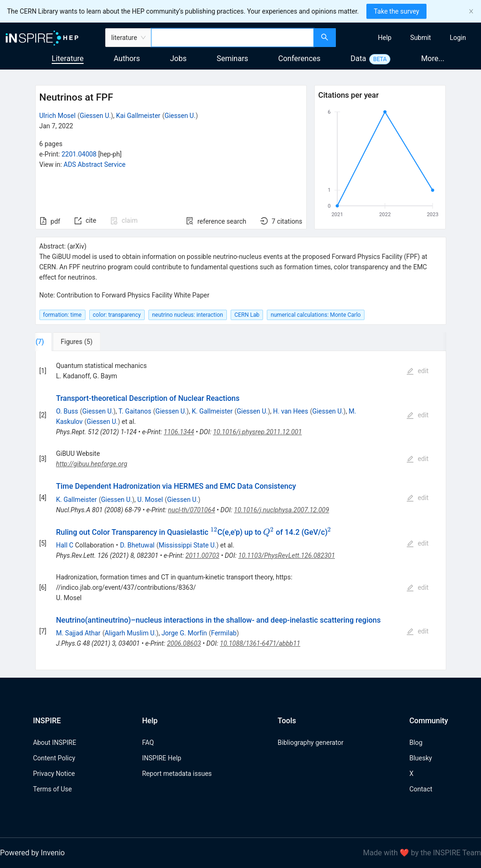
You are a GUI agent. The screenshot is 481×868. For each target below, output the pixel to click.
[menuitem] (385, 38)
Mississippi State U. (188, 545)
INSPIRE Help (161, 758)
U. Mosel (150, 500)
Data (358, 59)
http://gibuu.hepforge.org (92, 464)
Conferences (299, 59)
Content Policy (54, 758)
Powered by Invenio (32, 853)
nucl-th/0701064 (192, 510)
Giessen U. (95, 116)
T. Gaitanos (135, 411)
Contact (421, 789)
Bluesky (420, 758)
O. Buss (67, 411)
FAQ (148, 743)
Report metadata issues (177, 774)
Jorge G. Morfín (184, 633)
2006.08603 (184, 643)
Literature (68, 59)
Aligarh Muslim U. (131, 633)
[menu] (410, 38)
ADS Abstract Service (94, 164)
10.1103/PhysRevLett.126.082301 (287, 555)
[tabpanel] (241, 511)
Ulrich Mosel (58, 116)
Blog (416, 743)
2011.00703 (202, 555)
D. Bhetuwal (137, 545)
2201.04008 (79, 154)
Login (458, 38)
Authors (127, 59)
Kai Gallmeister (138, 116)
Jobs (178, 59)
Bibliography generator (310, 743)
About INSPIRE (54, 743)
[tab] (65, 342)
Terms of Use (52, 789)
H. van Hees (291, 411)
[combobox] (233, 38)
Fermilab (224, 633)
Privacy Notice (54, 774)
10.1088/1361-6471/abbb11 (260, 643)
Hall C (65, 545)
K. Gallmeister (212, 411)
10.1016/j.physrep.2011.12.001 (257, 432)
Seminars (232, 59)
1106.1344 (179, 432)
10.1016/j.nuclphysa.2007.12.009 (282, 510)
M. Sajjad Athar (78, 633)
